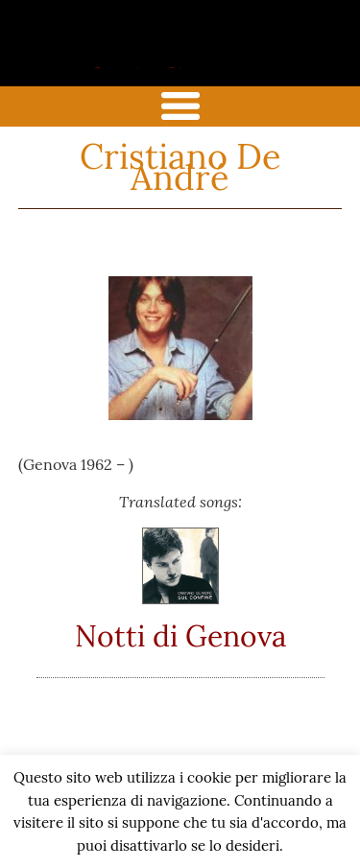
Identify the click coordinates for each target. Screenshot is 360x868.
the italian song (149, 64)
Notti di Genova (180, 636)
